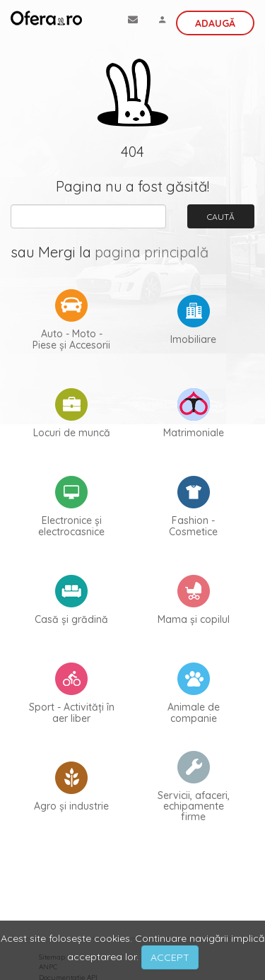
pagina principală (152, 252)
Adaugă (215, 23)
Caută (221, 217)
